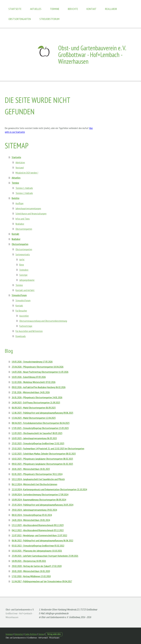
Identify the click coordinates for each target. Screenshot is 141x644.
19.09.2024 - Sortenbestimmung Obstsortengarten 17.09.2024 (40, 495)
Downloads (21, 336)
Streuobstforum (49, 19)
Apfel (22, 259)
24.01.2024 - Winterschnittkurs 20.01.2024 (31, 520)
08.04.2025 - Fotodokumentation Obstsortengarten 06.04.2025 (41, 423)
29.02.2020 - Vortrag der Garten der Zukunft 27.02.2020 (37, 566)
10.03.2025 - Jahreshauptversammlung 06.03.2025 (34, 438)
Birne (22, 265)
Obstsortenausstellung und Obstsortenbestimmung (43, 321)
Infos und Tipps (23, 219)
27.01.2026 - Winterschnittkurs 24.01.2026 (31, 392)
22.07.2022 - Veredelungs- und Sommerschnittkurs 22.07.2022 (39, 535)
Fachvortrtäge (26, 326)
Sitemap (41, 634)
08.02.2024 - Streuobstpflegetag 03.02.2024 (32, 515)
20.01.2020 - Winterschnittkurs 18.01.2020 (31, 571)
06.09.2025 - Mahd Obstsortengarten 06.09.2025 (34, 408)
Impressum (9, 634)
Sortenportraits (23, 254)
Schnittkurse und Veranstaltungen (31, 213)
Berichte (73, 9)
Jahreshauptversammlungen (28, 208)
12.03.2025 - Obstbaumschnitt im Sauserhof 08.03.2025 (37, 433)
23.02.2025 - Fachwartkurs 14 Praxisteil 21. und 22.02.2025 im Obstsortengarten (48, 449)
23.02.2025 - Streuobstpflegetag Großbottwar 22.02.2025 (38, 443)
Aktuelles (36, 9)
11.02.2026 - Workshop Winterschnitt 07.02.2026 (34, 382)
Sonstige (23, 275)
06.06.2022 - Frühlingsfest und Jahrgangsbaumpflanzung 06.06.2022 (42, 541)
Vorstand (20, 168)
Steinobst (24, 270)
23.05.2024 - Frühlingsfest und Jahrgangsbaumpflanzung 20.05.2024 (42, 505)
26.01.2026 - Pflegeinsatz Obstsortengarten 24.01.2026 (37, 397)
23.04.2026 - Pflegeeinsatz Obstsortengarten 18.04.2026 (38, 367)
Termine (55, 9)
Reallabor (111, 9)
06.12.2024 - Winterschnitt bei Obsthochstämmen (34, 484)
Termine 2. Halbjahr (24, 193)
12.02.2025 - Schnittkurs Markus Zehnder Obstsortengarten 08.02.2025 (44, 454)
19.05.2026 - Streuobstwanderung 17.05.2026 (32, 362)
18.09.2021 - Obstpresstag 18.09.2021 (29, 561)
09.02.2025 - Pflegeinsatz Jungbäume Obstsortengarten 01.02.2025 (42, 464)
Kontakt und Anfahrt (25, 290)
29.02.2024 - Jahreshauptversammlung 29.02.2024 (34, 510)
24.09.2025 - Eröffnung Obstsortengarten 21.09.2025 (36, 403)
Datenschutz (19, 634)
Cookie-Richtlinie (31, 634)
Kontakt (91, 9)
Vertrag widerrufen (54, 634)
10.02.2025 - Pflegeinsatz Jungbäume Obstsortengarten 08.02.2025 (42, 459)
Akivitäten (20, 162)
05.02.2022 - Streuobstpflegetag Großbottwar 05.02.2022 (38, 546)
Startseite (15, 9)
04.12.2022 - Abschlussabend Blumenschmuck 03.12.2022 (38, 530)
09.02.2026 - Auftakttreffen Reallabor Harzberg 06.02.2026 (39, 387)
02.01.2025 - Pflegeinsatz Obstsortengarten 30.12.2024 (37, 474)
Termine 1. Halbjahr (24, 188)
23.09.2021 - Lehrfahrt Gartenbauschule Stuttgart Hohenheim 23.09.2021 (45, 556)
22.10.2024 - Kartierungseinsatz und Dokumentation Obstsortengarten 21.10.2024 (49, 489)
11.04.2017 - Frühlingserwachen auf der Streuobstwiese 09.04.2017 (42, 581)
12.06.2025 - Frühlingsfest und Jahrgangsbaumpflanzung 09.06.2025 (42, 413)
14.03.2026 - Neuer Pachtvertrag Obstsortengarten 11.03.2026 (40, 372)
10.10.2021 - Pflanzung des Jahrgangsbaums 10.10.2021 (37, 551)
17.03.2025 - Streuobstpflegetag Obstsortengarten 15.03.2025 (40, 428)
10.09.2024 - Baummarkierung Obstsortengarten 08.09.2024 (39, 500)
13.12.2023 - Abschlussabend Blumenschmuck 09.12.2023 (38, 525)
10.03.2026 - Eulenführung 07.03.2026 (29, 377)
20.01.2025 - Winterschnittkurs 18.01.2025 (31, 469)
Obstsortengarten (20, 19)
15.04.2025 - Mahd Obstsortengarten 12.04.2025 (34, 418)
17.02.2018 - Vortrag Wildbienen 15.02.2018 (31, 576)
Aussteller (24, 316)
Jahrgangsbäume (27, 280)
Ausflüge (19, 203)
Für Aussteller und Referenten (29, 331)
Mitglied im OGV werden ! (27, 173)
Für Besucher (21, 311)
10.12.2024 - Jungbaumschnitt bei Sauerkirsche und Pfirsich (38, 479)
